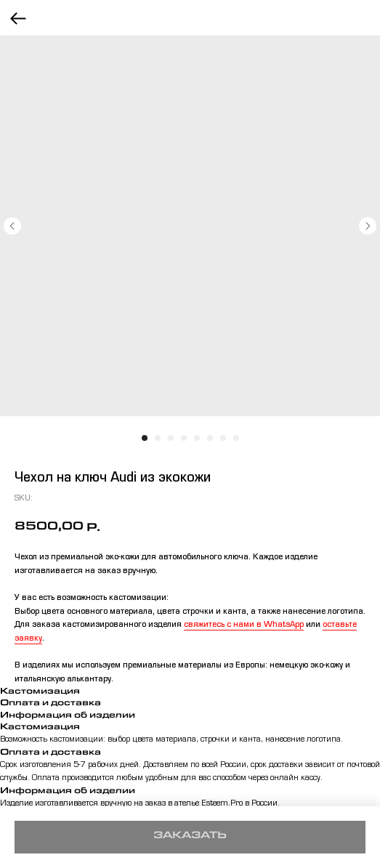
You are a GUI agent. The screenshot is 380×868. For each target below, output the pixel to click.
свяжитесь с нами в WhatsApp (244, 625)
